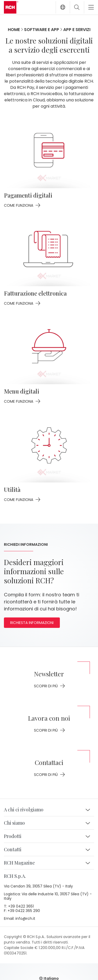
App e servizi (77, 30)
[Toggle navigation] (89, 7)
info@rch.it (25, 919)
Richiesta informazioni (32, 623)
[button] (63, 7)
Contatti (13, 849)
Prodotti (13, 836)
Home (14, 30)
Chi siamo (14, 823)
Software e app (42, 30)
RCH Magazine (19, 863)
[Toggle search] (77, 7)
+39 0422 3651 (21, 906)
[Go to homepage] (11, 7)
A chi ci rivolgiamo (24, 810)
